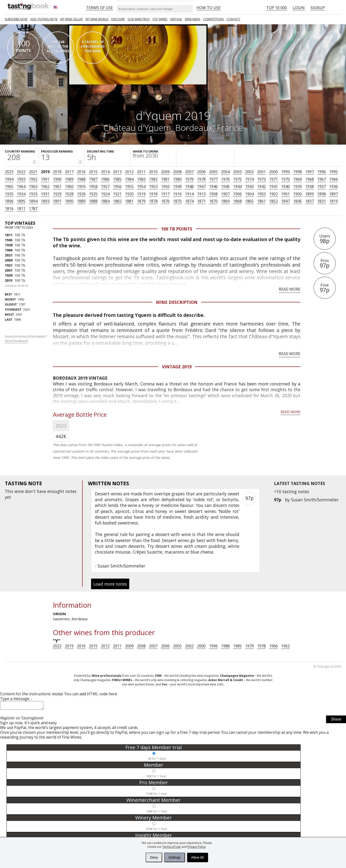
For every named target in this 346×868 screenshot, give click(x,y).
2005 (213, 172)
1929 (57, 194)
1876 (165, 201)
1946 (213, 186)
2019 (45, 172)
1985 (117, 179)
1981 (165, 179)
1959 (81, 186)
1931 (45, 194)
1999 (285, 172)
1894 (33, 201)
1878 (153, 201)
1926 (81, 194)
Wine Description (177, 302)
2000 (273, 172)
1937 (321, 186)
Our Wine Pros (139, 19)
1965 (9, 186)
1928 (69, 194)
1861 (261, 201)
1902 (273, 194)
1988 (81, 179)
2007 (189, 172)
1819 (334, 201)
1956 (117, 186)
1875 (177, 201)
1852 (273, 201)
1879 (141, 201)
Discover (118, 19)
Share (336, 721)
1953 (153, 186)
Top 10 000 (277, 8)
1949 (177, 186)
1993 (21, 179)
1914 (189, 194)
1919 (141, 194)
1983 (141, 179)
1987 (93, 179)
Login (299, 8)
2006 (201, 172)
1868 (237, 201)
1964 (21, 186)
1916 (177, 194)
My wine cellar (71, 19)
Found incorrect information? (26, 339)
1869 (225, 201)
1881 (129, 201)
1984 (129, 179)
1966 (334, 179)
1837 (309, 201)
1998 (297, 172)
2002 (249, 172)
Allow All (198, 857)
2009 (165, 172)
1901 (285, 194)
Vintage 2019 (177, 367)
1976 (225, 179)
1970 (285, 179)
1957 (105, 186)
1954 (141, 186)
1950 (165, 186)
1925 (93, 194)
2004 (225, 172)
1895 (21, 201)
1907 (225, 194)
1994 (9, 179)
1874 (189, 201)
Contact (233, 19)
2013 (117, 172)
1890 (69, 201)
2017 (69, 172)
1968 (309, 179)
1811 (21, 209)
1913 (201, 194)
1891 (57, 201)
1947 (201, 186)
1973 (261, 179)
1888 (93, 201)
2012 (129, 172)
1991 (45, 179)
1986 (105, 179)
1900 (297, 194)
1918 (153, 194)
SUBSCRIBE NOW (16, 19)
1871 (201, 201)
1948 (189, 186)
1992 (33, 179)
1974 (249, 179)
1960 (69, 186)
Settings (175, 857)
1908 (213, 194)
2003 (237, 172)
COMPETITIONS (213, 19)
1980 (177, 179)
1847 (285, 201)
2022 (21, 172)
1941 (273, 186)
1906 (237, 194)
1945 (225, 186)
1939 (297, 186)
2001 (261, 172)
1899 (309, 194)
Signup (318, 8)
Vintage (176, 19)
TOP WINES (160, 19)
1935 (9, 194)
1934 (21, 194)
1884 (105, 201)
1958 (93, 186)
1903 (261, 194)
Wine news (192, 19)
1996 (321, 172)
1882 (117, 201)
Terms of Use (172, 847)
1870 (213, 201)
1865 (249, 201)
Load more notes (110, 584)
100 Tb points (177, 229)
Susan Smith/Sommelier (315, 500)
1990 (57, 179)
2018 (57, 172)
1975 (237, 179)
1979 (189, 179)
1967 (321, 179)
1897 (334, 194)
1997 (309, 172)
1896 (9, 201)
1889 (81, 201)
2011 (141, 172)
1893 (45, 201)
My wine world (97, 19)
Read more (290, 289)
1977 (213, 179)
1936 (334, 186)
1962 (45, 186)
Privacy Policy (197, 847)
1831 (321, 201)
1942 (261, 186)
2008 (177, 172)
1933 (33, 194)
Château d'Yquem (137, 128)
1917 (165, 194)
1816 (9, 209)
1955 (129, 186)
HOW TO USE (209, 8)
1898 (321, 194)
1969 (297, 179)
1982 (153, 179)
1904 (249, 194)
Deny (154, 857)
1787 (33, 209)
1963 (33, 186)
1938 (309, 186)
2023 (9, 172)
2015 (93, 172)
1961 (57, 186)
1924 (105, 194)
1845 (297, 201)
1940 (285, 186)
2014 (105, 172)
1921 (117, 194)
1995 (334, 172)
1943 (249, 186)
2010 (153, 172)
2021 (33, 172)
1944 (237, 186)
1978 (201, 179)
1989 (69, 179)
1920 (129, 194)
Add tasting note (44, 19)
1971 (273, 179)
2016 (81, 172)
